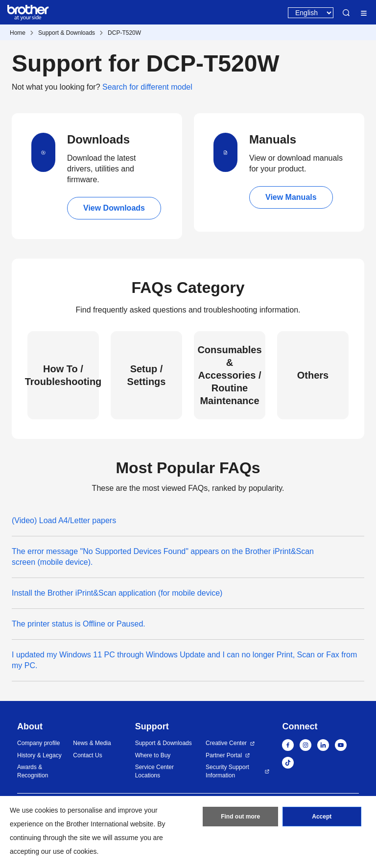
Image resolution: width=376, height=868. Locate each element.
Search (346, 13)
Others (313, 375)
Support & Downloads (67, 33)
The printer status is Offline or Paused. (79, 624)
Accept (322, 817)
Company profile (38, 743)
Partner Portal (224, 755)
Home (18, 33)
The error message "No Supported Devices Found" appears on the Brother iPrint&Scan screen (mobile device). (163, 557)
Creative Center (226, 743)
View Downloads (114, 208)
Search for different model (147, 87)
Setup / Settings (147, 375)
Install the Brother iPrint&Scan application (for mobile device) (117, 593)
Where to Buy (153, 755)
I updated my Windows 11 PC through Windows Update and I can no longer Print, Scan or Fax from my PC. (184, 660)
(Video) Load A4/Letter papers (64, 520)
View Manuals (291, 197)
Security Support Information (227, 771)
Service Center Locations (154, 771)
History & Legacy (39, 755)
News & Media (92, 743)
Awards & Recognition (33, 771)
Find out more (240, 817)
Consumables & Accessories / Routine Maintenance (229, 375)
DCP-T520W (124, 33)
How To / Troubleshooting (63, 375)
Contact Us (87, 755)
